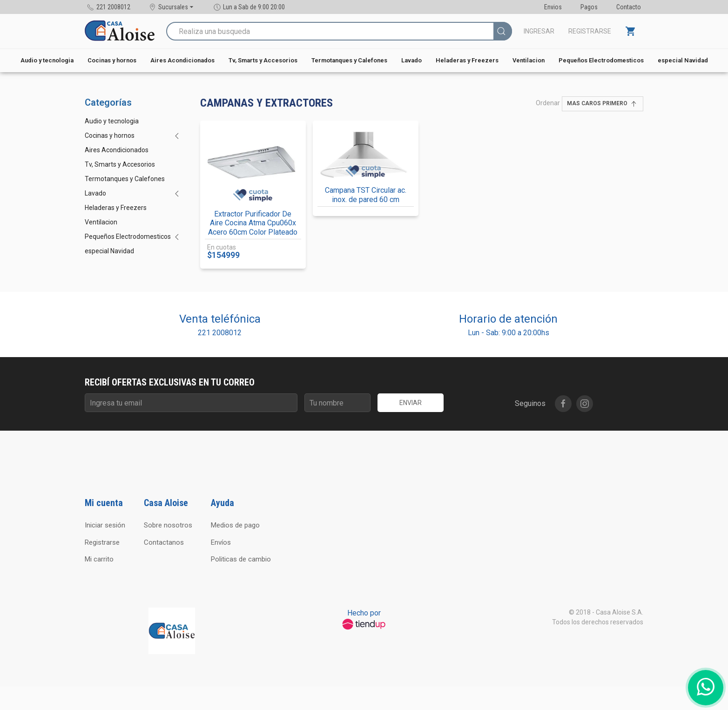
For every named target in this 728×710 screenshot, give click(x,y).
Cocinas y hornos (112, 60)
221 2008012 (220, 333)
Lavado (411, 60)
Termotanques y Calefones (349, 60)
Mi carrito (99, 559)
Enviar (411, 403)
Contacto (629, 7)
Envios (553, 7)
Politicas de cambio (241, 559)
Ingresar (539, 31)
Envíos (221, 542)
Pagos (589, 7)
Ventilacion (529, 60)
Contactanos (164, 542)
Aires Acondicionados (182, 60)
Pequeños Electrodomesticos (601, 60)
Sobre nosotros (168, 525)
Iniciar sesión (105, 525)
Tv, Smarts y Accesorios (263, 60)
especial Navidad (683, 60)
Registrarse (590, 31)
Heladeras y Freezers (467, 60)
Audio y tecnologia (47, 60)
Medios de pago (235, 525)
